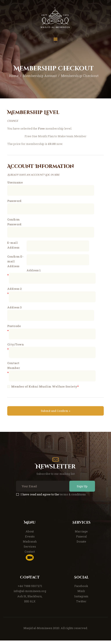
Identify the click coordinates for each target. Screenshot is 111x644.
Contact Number (13, 368)
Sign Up (81, 490)
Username (15, 182)
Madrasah (30, 545)
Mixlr (81, 594)
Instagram (81, 600)
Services (30, 550)
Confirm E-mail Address (15, 263)
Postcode (14, 328)
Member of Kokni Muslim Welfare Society (44, 390)
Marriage (81, 535)
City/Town (16, 347)
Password (14, 201)
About (30, 535)
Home (13, 76)
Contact (30, 555)
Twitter (81, 605)
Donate (81, 545)
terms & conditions (73, 498)
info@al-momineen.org (30, 594)
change (13, 121)
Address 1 (34, 272)
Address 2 (14, 291)
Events (30, 540)
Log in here (52, 175)
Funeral (81, 540)
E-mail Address (13, 246)
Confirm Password (14, 222)
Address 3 (14, 310)
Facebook (81, 589)
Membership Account (40, 76)
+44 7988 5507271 (30, 589)
